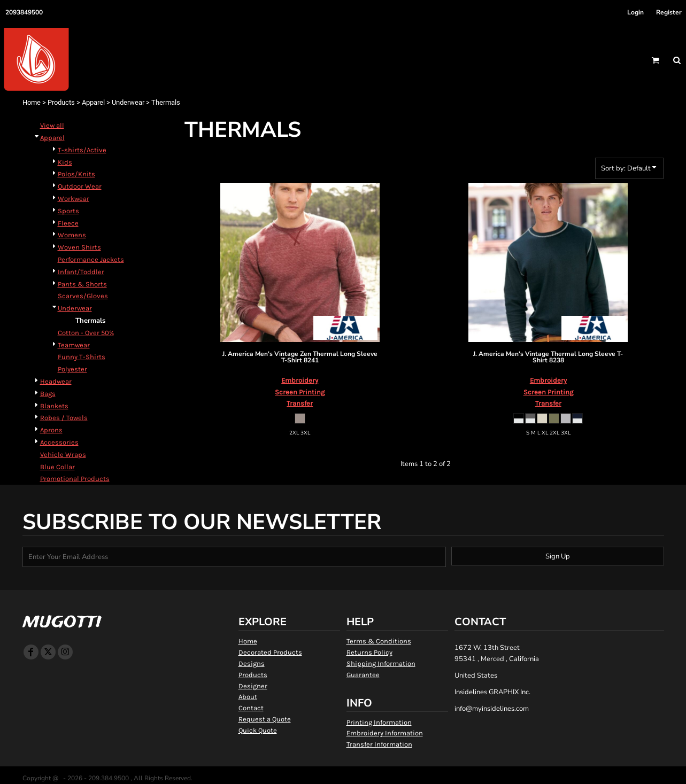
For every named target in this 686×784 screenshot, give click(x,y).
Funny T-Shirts (82, 357)
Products (61, 102)
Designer (253, 686)
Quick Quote (258, 730)
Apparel (93, 102)
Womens (72, 235)
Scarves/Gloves (83, 296)
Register (669, 12)
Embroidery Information (385, 733)
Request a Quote (265, 719)
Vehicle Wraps (63, 455)
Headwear (56, 381)
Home (32, 102)
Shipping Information (381, 663)
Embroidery (300, 380)
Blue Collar (57, 467)
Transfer (300, 403)
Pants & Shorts (82, 284)
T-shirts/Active (82, 150)
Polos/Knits (76, 174)
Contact (251, 708)
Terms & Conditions (379, 641)
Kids (65, 162)
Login (635, 12)
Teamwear (74, 345)
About (248, 697)
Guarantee (363, 675)
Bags (48, 394)
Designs (252, 663)
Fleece (68, 223)
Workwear (74, 199)
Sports (68, 211)
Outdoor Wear (80, 186)
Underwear (128, 102)
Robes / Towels (64, 418)
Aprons (51, 430)
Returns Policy (369, 652)
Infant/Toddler (81, 272)
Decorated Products (270, 652)
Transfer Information (379, 744)
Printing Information (379, 722)
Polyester (72, 369)
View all (52, 125)
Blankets (54, 406)
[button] (655, 60)
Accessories (59, 442)
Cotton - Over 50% (86, 333)
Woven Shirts (79, 247)
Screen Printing (300, 392)
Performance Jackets (91, 259)
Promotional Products (75, 479)
